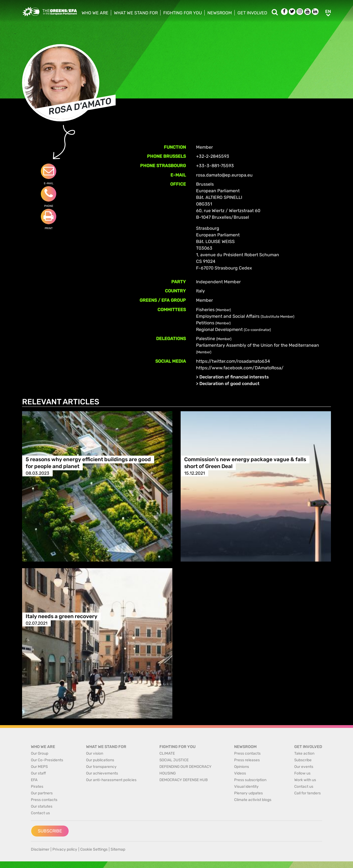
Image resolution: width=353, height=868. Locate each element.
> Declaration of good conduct (228, 384)
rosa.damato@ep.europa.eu (224, 175)
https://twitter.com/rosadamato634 (233, 361)
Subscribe (50, 831)
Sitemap (118, 849)
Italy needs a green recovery (61, 616)
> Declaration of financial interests (232, 377)
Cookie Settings (94, 849)
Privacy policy (65, 849)
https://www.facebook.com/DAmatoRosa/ (240, 368)
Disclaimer (40, 849)
